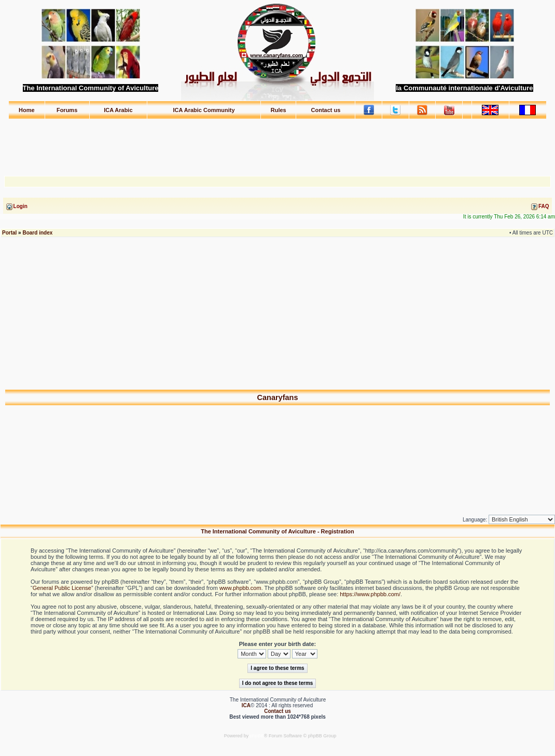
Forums (67, 110)
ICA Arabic (118, 110)
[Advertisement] (277, 143)
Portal (9, 233)
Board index (37, 233)
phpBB (257, 736)
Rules (279, 110)
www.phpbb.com (240, 588)
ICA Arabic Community (204, 110)
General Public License (62, 588)
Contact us (326, 110)
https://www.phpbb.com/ (370, 594)
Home (27, 110)
